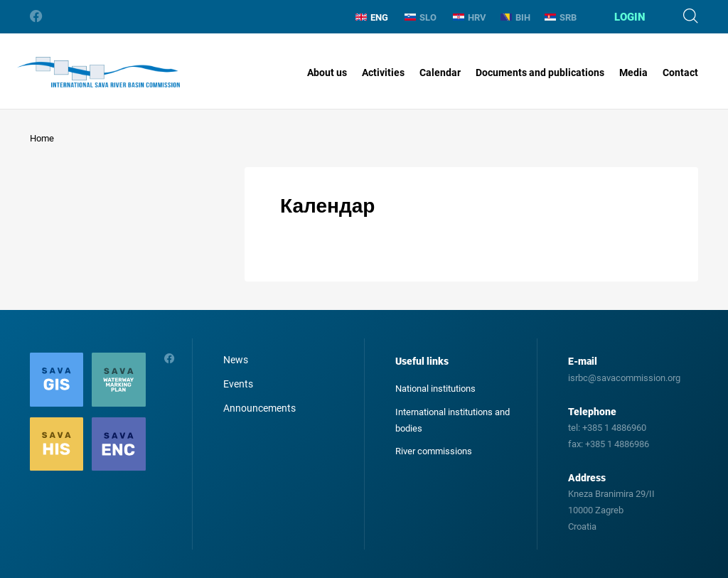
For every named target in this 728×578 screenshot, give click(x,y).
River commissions (434, 451)
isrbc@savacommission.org (624, 378)
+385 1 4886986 (617, 444)
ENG (372, 17)
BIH (515, 17)
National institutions (435, 389)
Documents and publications (540, 73)
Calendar (440, 73)
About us (327, 73)
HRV (470, 17)
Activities (383, 73)
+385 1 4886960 (614, 428)
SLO (421, 17)
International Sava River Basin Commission (98, 73)
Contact (680, 73)
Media (633, 73)
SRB (561, 17)
